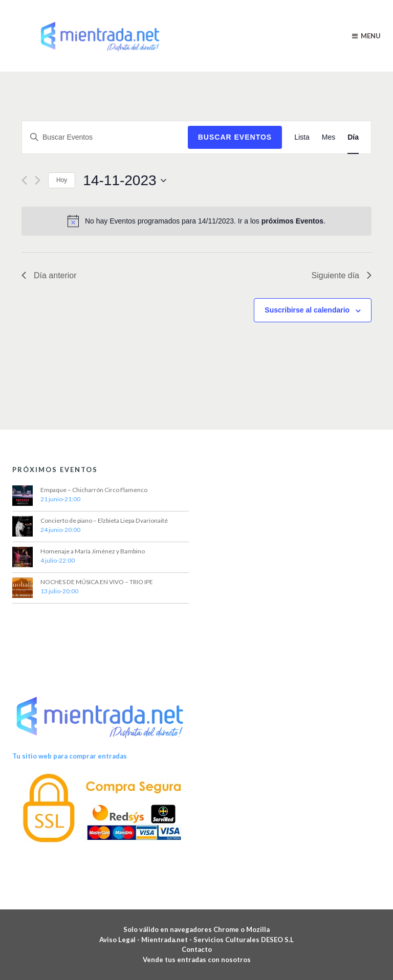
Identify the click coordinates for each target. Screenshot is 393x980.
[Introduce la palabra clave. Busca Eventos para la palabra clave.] (105, 137)
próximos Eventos (292, 221)
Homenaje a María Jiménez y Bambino (93, 551)
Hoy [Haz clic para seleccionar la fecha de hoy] (62, 180)
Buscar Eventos (235, 137)
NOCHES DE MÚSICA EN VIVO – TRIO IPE (97, 582)
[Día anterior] (24, 180)
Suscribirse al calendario (307, 310)
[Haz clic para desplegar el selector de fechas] (124, 181)
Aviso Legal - (120, 940)
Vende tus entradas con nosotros (197, 960)
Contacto (197, 949)
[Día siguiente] (38, 180)
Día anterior (49, 275)
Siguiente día (342, 275)
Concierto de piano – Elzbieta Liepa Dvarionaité (104, 520)
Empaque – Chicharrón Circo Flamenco (94, 490)
